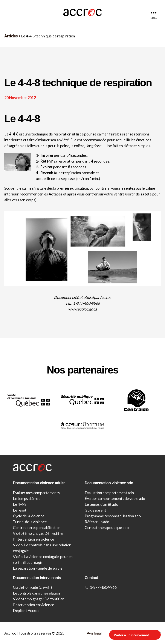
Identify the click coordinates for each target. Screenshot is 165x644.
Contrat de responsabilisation (37, 527)
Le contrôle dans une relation (36, 593)
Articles (11, 36)
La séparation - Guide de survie (38, 568)
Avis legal (94, 633)
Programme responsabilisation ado (113, 516)
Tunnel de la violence (30, 522)
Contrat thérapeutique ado (107, 527)
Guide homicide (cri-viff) (32, 587)
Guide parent (95, 510)
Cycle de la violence (29, 516)
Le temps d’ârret (26, 498)
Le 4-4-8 (20, 504)
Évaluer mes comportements (36, 493)
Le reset (20, 510)
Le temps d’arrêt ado (101, 504)
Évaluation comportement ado (109, 493)
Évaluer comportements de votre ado (115, 498)
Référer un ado (97, 522)
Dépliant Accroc (26, 610)
